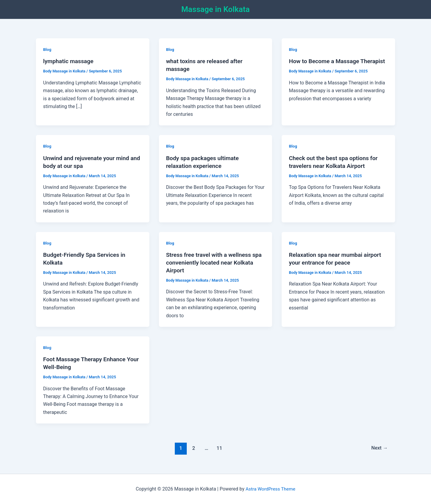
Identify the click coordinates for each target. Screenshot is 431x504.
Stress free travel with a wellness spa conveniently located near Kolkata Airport (210, 262)
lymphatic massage (69, 61)
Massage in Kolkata (215, 9)
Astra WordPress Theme (270, 489)
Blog (47, 49)
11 (219, 448)
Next (379, 448)
